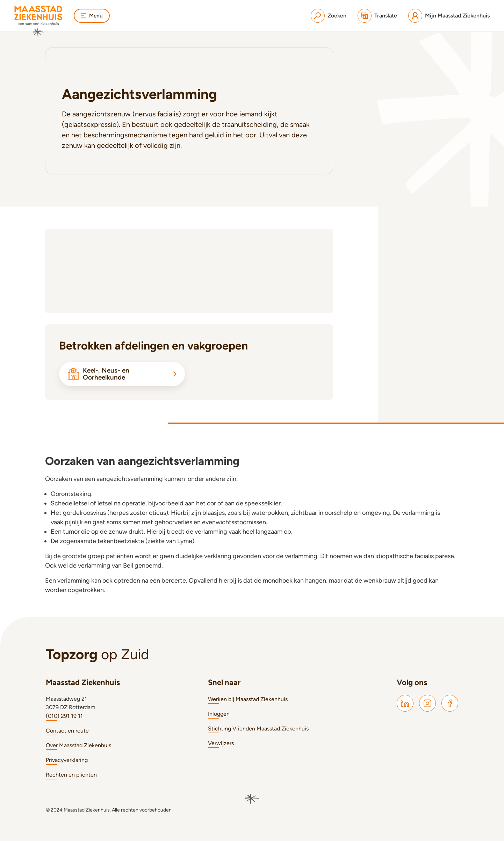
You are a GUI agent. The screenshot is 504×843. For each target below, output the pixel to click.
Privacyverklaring (67, 762)
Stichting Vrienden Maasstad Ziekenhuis (258, 731)
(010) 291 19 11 (64, 718)
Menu (92, 16)
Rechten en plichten (71, 777)
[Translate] (377, 16)
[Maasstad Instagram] (427, 705)
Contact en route (67, 733)
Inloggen (219, 716)
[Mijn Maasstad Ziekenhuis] (449, 16)
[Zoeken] (329, 16)
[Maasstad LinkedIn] (405, 705)
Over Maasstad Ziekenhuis (78, 747)
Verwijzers (221, 745)
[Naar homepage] (38, 21)
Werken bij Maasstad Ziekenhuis (248, 701)
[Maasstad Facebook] (450, 705)
